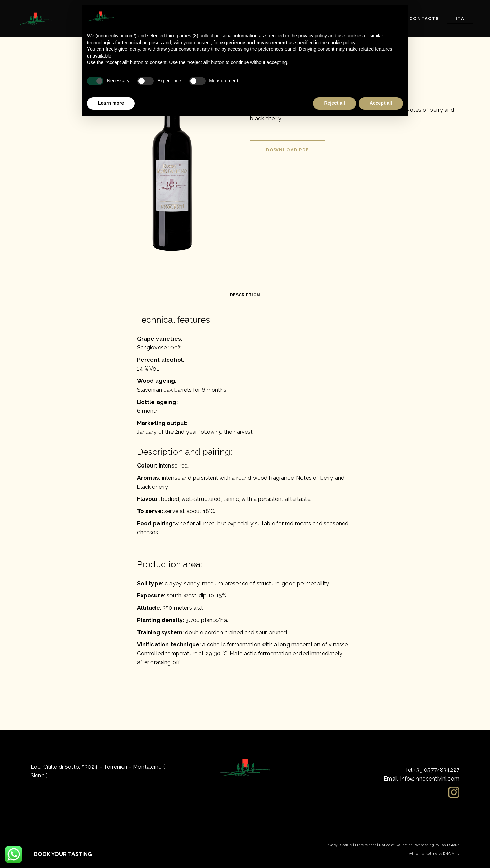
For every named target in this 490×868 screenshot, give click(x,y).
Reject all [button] (334, 103)
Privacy (331, 845)
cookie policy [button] (341, 43)
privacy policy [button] (313, 36)
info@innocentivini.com (430, 779)
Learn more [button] (111, 103)
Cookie (346, 845)
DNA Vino (451, 854)
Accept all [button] (381, 103)
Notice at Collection (396, 845)
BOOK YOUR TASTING (63, 854)
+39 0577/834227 (437, 770)
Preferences (365, 845)
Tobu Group (450, 845)
